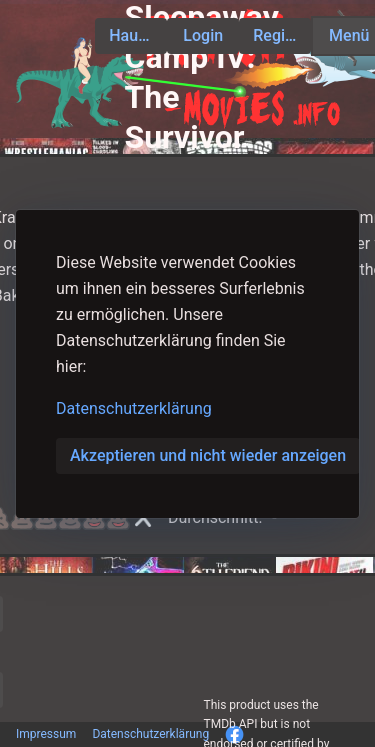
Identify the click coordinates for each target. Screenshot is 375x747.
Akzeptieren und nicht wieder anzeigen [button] (208, 455)
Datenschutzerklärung (134, 408)
